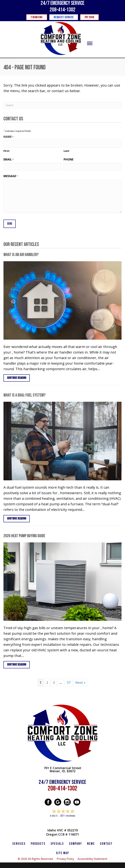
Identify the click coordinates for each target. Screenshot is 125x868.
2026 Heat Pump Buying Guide (24, 535)
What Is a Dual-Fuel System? (25, 394)
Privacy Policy (65, 857)
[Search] (62, 105)
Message (11, 175)
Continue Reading (18, 376)
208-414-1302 (63, 10)
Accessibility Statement (92, 857)
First (7, 150)
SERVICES (19, 842)
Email (9, 159)
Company (75, 842)
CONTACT (106, 842)
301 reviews (68, 814)
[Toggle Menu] (90, 43)
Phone (68, 159)
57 (69, 681)
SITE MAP (62, 852)
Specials (57, 842)
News (91, 842)
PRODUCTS (38, 842)
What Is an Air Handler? (21, 253)
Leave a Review (62, 821)
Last (66, 150)
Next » (80, 681)
